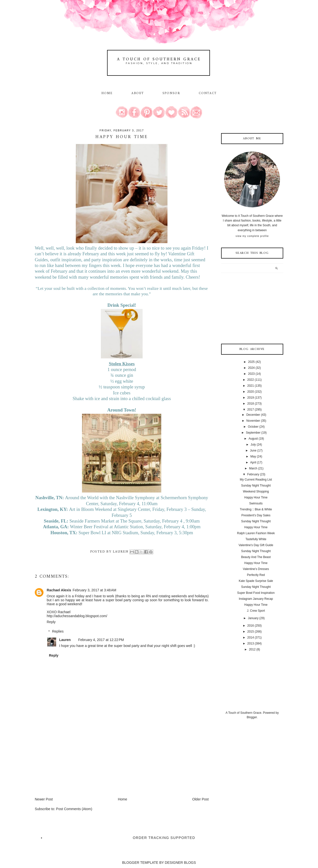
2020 (251, 392)
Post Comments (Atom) (74, 809)
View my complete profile (252, 236)
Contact (208, 93)
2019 (251, 398)
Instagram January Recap (256, 599)
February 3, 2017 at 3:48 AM (94, 590)
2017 (251, 410)
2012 (252, 649)
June (253, 451)
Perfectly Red (256, 575)
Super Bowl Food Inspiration (256, 593)
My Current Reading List (256, 480)
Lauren (65, 640)
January (253, 618)
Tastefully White (256, 539)
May (253, 456)
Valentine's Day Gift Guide (256, 545)
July (253, 445)
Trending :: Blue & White (256, 509)
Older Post (200, 799)
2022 (251, 380)
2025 (252, 362)
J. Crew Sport (256, 611)
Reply (51, 622)
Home (107, 93)
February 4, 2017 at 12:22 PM (101, 640)
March (253, 468)
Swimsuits (256, 503)
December (253, 415)
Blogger (252, 717)
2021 (251, 386)
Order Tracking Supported (164, 838)
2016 (251, 626)
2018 (251, 404)
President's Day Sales (256, 515)
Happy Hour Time (256, 497)
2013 (251, 643)
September (253, 433)
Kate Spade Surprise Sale (256, 581)
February (253, 474)
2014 (251, 638)
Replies (58, 632)
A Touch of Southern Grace (159, 59)
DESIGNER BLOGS (180, 863)
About (139, 93)
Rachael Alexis (59, 590)
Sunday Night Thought (256, 486)
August (253, 439)
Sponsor (171, 93)
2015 (251, 632)
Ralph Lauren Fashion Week (256, 533)
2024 (252, 368)
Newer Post (44, 799)
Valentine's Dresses (256, 569)
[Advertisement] (72, 762)
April (253, 462)
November (253, 421)
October (253, 427)
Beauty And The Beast (256, 557)
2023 (252, 374)
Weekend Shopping (256, 491)
